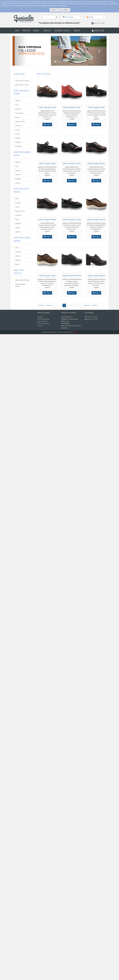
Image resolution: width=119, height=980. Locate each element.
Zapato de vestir (20, 121)
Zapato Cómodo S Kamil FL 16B (96, 220)
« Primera (41, 305)
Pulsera (17, 117)
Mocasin (18, 130)
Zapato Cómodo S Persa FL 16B (72, 164)
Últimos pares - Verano (22, 85)
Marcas (37, 30)
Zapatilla (18, 138)
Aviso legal (40, 317)
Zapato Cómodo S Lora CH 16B (72, 220)
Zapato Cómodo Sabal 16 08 (96, 277)
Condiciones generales (43, 319)
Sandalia (18, 101)
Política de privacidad (43, 324)
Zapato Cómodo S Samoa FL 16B (72, 108)
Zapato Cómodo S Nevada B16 (47, 220)
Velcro (17, 105)
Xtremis (76, 332)
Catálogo (47, 30)
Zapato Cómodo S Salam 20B (47, 164)
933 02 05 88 (99, 23)
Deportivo (18, 126)
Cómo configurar (64, 10)
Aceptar (53, 10)
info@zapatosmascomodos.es (73, 326)
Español (90, 17)
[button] (20, 51)
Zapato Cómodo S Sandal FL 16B (47, 108)
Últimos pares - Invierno (22, 81)
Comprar (47, 125)
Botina (17, 219)
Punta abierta (19, 113)
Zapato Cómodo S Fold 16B (72, 276)
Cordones (18, 109)
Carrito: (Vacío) (68, 17)
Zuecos (17, 134)
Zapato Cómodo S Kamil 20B (47, 277)
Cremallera (19, 146)
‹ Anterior (49, 305)
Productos (26, 30)
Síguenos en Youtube (92, 319)
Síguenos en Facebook (92, 317)
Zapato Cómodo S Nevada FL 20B (96, 164)
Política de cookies (42, 321)
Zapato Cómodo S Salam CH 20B (96, 108)
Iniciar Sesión (98, 30)
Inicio (17, 30)
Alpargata (18, 142)
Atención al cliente (62, 30)
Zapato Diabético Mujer (22, 280)
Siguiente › (87, 305)
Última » (95, 305)
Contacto (77, 30)
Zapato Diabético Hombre (20, 285)
